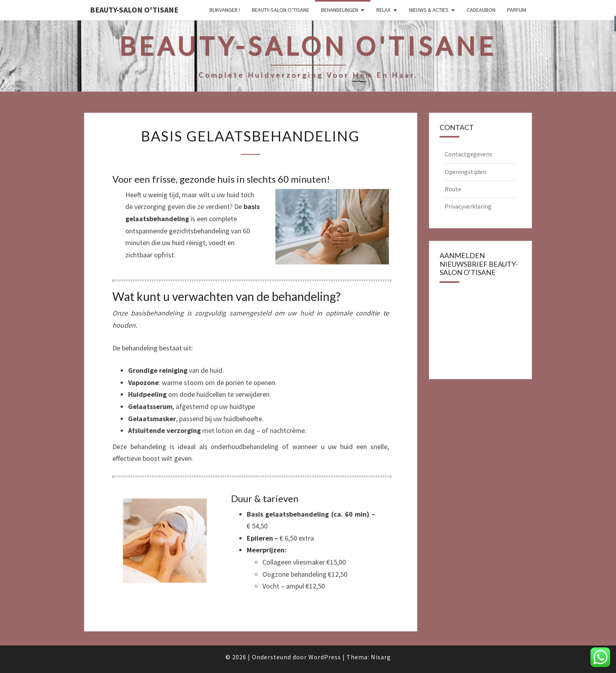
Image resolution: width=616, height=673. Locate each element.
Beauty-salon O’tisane (280, 10)
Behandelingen (340, 10)
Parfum (517, 10)
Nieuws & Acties (429, 10)
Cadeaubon (481, 10)
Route (453, 189)
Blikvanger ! (225, 10)
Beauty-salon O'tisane (134, 10)
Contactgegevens (468, 154)
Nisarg (381, 657)
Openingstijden (466, 172)
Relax (383, 10)
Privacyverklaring (468, 206)
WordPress (325, 657)
